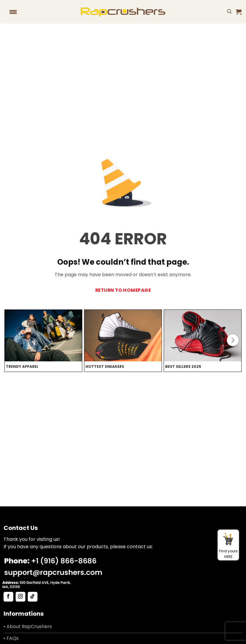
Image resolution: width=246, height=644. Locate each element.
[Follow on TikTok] (33, 597)
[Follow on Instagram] (20, 597)
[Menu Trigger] (13, 12)
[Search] (229, 11)
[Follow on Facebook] (8, 597)
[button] (239, 12)
